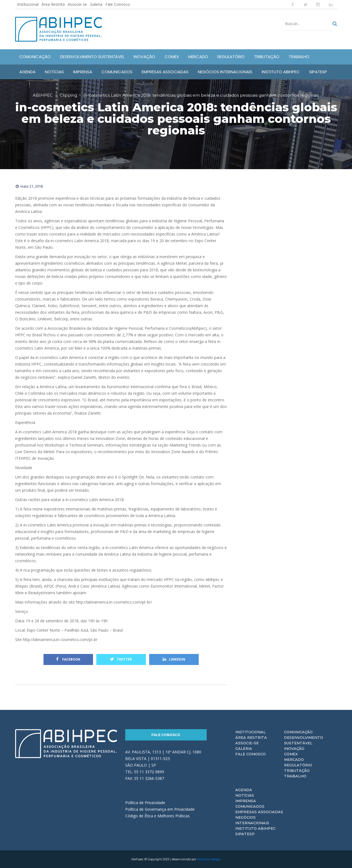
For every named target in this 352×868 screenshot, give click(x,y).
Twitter (121, 659)
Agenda (244, 790)
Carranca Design (209, 859)
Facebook (68, 659)
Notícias (245, 795)
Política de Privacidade (145, 803)
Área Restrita (53, 4)
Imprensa (246, 801)
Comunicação (298, 732)
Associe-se (77, 4)
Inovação (294, 748)
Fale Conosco (118, 4)
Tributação (297, 770)
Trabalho (295, 776)
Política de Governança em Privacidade (160, 809)
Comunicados (250, 806)
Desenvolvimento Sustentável (304, 740)
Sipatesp (245, 834)
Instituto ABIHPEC (255, 828)
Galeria (96, 4)
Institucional (28, 4)
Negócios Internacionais (252, 820)
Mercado (294, 759)
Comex (291, 754)
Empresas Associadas (259, 812)
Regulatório (298, 765)
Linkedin (174, 659)
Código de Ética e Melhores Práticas (157, 816)
